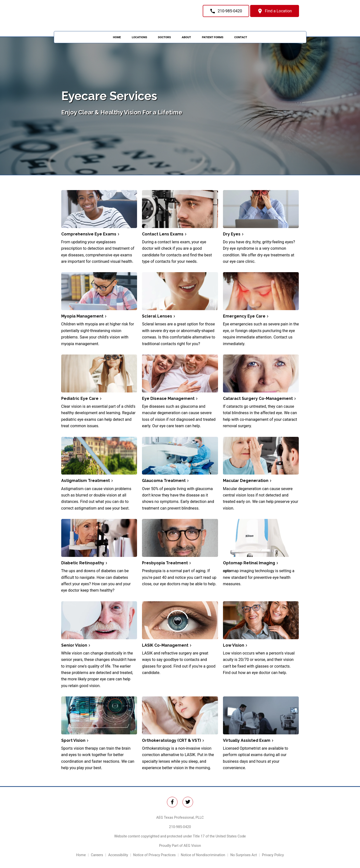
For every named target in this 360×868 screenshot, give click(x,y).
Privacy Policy (273, 855)
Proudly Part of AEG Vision (180, 846)
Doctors (164, 37)
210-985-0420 (180, 827)
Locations (140, 37)
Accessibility (118, 855)
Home (117, 37)
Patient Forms (213, 37)
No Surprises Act (244, 855)
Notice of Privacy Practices (154, 855)
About (186, 37)
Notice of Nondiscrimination (203, 855)
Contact (241, 37)
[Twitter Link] (172, 802)
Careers (97, 855)
